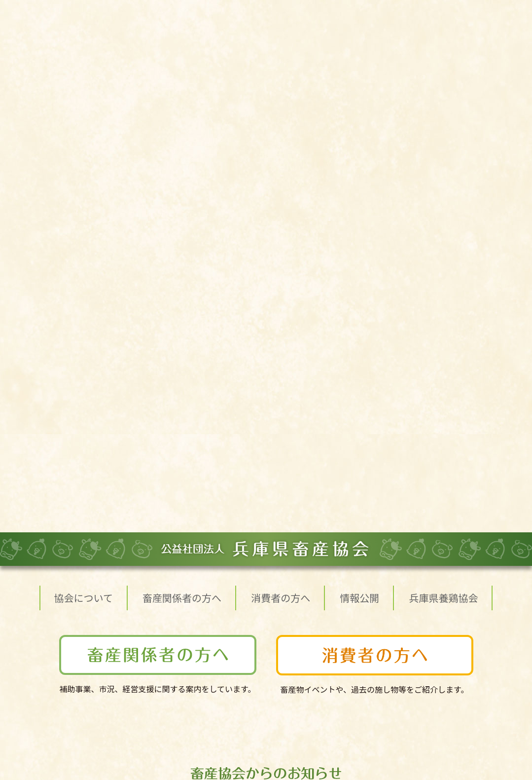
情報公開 (359, 70)
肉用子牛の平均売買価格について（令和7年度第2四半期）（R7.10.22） (243, 352)
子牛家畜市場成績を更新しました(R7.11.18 (195, 333)
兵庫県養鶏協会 (443, 70)
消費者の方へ (281, 70)
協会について (84, 70)
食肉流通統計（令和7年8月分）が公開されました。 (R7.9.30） (230, 392)
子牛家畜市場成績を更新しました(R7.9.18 (193, 411)
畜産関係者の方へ (182, 70)
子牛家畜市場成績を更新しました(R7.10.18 (195, 372)
